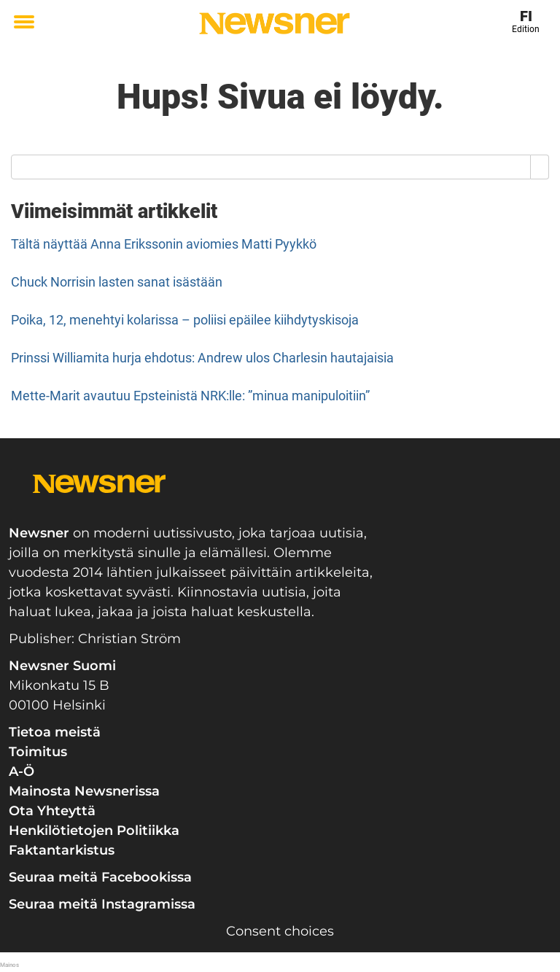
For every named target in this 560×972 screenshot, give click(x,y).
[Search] (540, 167)
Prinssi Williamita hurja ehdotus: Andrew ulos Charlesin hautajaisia (202, 358)
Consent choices (280, 931)
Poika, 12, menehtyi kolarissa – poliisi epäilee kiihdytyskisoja (185, 320)
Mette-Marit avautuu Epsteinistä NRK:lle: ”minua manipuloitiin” (190, 396)
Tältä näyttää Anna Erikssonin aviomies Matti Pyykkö (164, 244)
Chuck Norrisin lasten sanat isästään (117, 282)
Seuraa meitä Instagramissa (102, 904)
